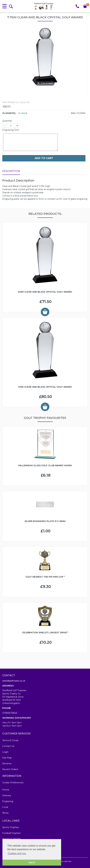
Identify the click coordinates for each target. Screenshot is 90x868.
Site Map (7, 758)
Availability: (9, 113)
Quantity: (7, 121)
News (5, 813)
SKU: (73, 113)
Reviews (7, 764)
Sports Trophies (11, 827)
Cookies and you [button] (17, 853)
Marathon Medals (12, 839)
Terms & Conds (10, 740)
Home (6, 790)
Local (5, 807)
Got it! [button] (32, 863)
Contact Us (8, 746)
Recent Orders (10, 769)
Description (11, 171)
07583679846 (10, 713)
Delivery (7, 796)
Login (5, 752)
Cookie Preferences (13, 783)
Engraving (8, 801)
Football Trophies (11, 833)
